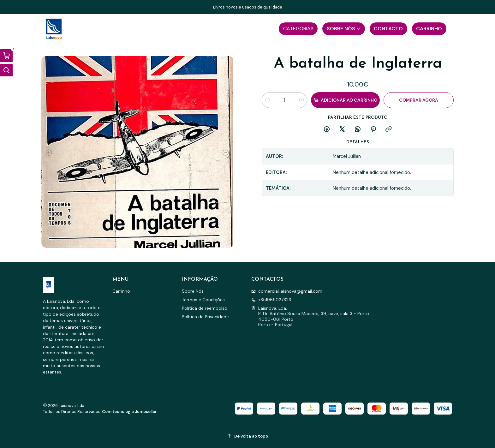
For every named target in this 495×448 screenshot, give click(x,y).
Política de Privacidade (205, 317)
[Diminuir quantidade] (267, 100)
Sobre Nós (193, 291)
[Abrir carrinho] (6, 56)
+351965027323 (271, 300)
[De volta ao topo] (247, 436)
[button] (298, 29)
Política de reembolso (205, 308)
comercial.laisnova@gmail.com (287, 291)
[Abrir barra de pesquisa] (6, 70)
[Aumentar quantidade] (301, 100)
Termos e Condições (203, 300)
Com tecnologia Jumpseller (129, 412)
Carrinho (121, 291)
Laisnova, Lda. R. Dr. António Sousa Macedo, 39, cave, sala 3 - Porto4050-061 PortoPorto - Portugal (310, 317)
